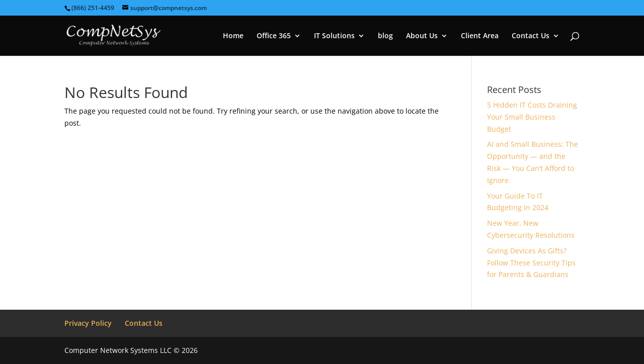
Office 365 (274, 36)
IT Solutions (334, 36)
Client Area (480, 36)
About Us (422, 36)
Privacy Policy (88, 323)
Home (233, 36)
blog (385, 36)
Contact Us (531, 36)
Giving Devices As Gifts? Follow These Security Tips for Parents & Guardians (531, 263)
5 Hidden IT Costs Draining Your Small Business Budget (532, 117)
